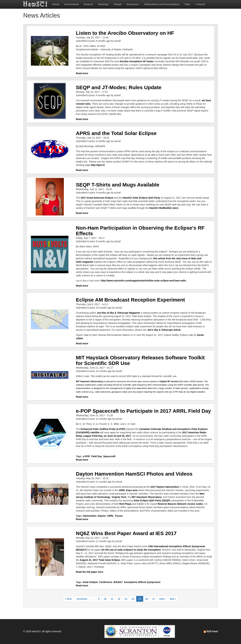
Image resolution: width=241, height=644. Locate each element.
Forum (119, 516)
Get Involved (71, 4)
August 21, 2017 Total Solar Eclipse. (100, 560)
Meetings (104, 4)
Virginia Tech (119, 497)
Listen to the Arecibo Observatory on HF (125, 33)
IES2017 (118, 582)
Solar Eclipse (90, 582)
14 (133, 599)
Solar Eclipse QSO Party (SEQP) (152, 500)
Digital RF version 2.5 (171, 381)
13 (126, 599)
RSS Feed (211, 631)
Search (200, 4)
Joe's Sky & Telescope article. (164, 330)
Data (187, 4)
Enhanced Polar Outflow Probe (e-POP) (103, 429)
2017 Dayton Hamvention (165, 487)
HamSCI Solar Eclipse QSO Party (141, 198)
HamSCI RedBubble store (164, 208)
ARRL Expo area (128, 490)
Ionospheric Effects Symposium (142, 582)
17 (154, 599)
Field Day (97, 456)
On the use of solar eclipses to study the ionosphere (131, 550)
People (118, 4)
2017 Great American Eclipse (97, 198)
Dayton (102, 516)
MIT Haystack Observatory (90, 381)
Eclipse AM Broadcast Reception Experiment (130, 300)
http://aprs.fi (98, 165)
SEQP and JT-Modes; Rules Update (119, 87)
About (56, 4)
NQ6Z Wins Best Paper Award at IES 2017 (126, 533)
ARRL (111, 516)
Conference (106, 582)
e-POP (86, 456)
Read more (82, 73)
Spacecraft (109, 456)
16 (147, 599)
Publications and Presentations (162, 4)
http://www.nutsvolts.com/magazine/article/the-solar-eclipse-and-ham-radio (144, 281)
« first (68, 599)
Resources (133, 4)
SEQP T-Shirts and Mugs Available (118, 185)
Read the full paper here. (90, 572)
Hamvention (90, 516)
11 (112, 599)
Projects (88, 4)
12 (119, 599)
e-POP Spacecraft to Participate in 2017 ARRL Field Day (143, 411)
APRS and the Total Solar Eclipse (116, 133)
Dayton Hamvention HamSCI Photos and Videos (134, 474)
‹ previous (81, 599)
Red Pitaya (125, 504)
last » (173, 599)
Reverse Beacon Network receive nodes (180, 504)
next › (162, 599)
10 (105, 599)
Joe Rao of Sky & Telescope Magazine (118, 313)
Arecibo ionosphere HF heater (137, 61)
